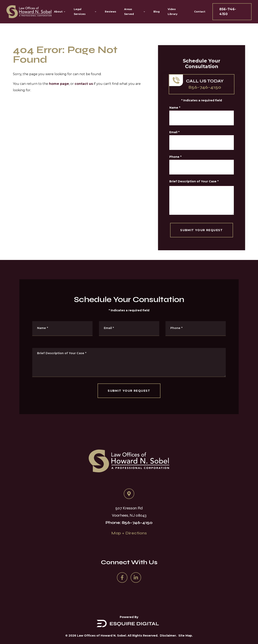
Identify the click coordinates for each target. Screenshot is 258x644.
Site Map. (186, 636)
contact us (84, 84)
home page (59, 84)
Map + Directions (129, 533)
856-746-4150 (228, 12)
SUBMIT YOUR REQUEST (204, 230)
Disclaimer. (168, 636)
